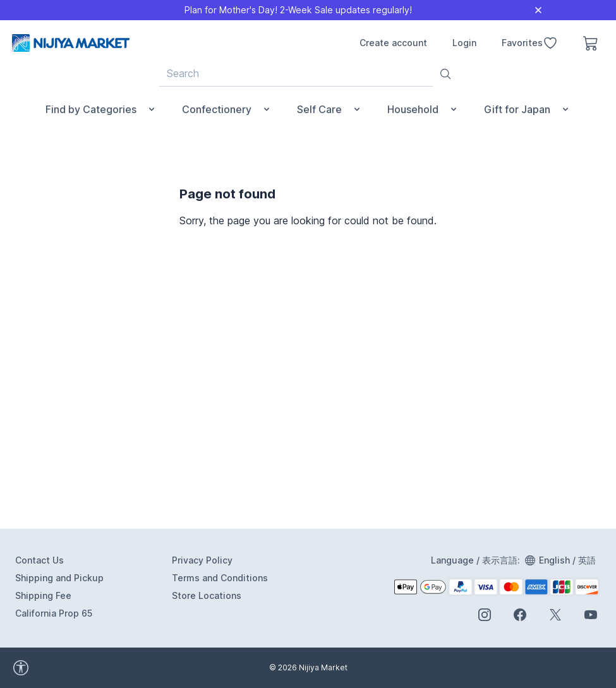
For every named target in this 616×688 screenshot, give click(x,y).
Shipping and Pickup (59, 578)
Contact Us (39, 560)
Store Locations (207, 595)
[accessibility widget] (76, 668)
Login (464, 43)
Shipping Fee (43, 595)
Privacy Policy (202, 560)
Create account (393, 43)
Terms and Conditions (220, 578)
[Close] (538, 10)
